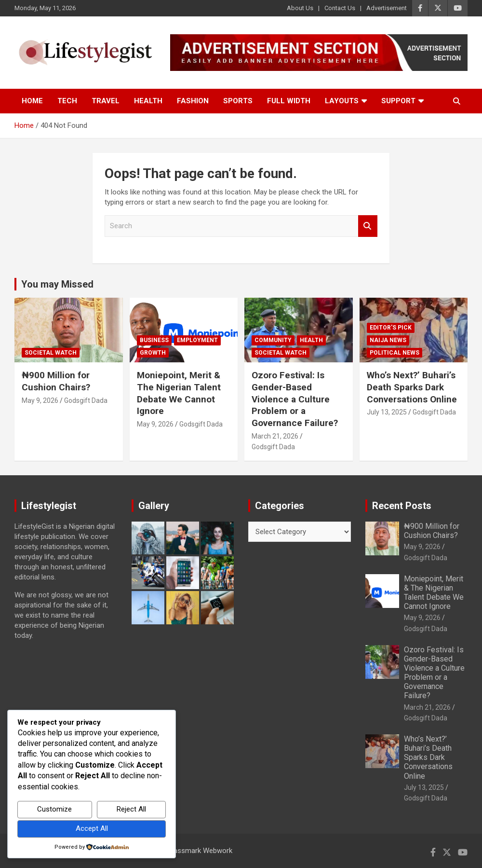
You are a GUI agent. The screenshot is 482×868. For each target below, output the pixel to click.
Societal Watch (51, 353)
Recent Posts (402, 506)
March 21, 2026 (275, 436)
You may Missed (57, 284)
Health (148, 101)
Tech (67, 101)
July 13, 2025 (387, 412)
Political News (395, 353)
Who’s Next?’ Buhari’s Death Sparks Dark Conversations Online (412, 387)
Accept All (92, 828)
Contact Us (340, 8)
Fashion (193, 101)
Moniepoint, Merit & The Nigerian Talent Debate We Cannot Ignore (179, 393)
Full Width (289, 101)
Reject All (131, 809)
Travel (106, 101)
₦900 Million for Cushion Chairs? (56, 381)
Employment (197, 340)
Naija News (388, 340)
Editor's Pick (391, 328)
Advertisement (387, 8)
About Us (300, 8)
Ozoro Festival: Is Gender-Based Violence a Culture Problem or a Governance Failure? (295, 399)
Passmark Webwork (201, 851)
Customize (54, 809)
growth (153, 353)
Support (398, 101)
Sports (238, 101)
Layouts (342, 101)
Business (154, 340)
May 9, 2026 (40, 400)
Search (368, 226)
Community (273, 340)
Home (32, 101)
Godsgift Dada (86, 400)
